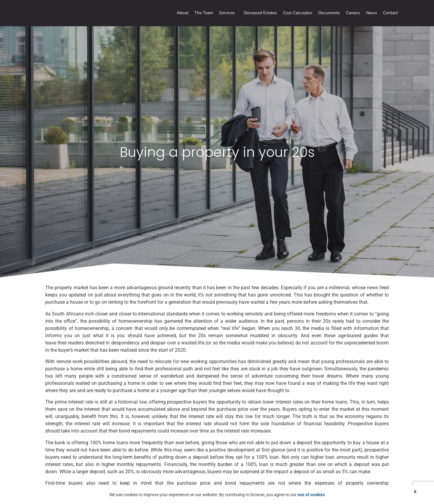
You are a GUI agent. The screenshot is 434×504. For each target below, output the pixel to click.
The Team (204, 13)
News (372, 13)
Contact (390, 13)
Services (227, 13)
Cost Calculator (298, 13)
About (182, 13)
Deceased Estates (260, 13)
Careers (353, 13)
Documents (329, 13)
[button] (228, 13)
